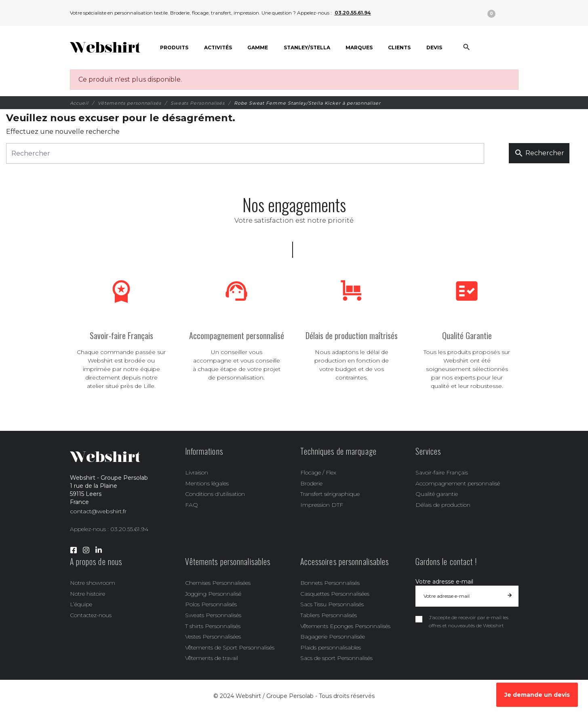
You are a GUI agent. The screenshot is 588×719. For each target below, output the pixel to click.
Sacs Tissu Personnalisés (332, 604)
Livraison (197, 472)
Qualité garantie (437, 494)
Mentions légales (207, 483)
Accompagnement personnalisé (458, 483)
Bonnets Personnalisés (330, 583)
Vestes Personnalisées (213, 637)
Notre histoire (87, 594)
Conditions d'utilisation (215, 494)
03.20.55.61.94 (353, 13)
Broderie (311, 483)
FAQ (192, 505)
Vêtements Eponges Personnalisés (345, 626)
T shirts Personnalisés (213, 626)
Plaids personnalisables (331, 647)
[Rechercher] (245, 153)
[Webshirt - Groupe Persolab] (105, 48)
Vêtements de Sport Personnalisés (230, 647)
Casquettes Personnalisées (335, 594)
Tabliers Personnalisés (329, 615)
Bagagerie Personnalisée (333, 637)
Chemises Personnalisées (218, 583)
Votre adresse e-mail (444, 582)
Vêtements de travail (212, 658)
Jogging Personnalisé (213, 594)
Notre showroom (93, 583)
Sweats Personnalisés (213, 615)
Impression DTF (322, 505)
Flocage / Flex (318, 472)
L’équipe (81, 604)
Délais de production (443, 505)
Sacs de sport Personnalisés (336, 658)
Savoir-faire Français (442, 472)
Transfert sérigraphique (330, 494)
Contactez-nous (91, 615)
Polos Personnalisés (211, 604)
